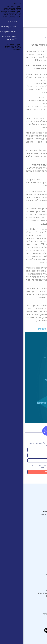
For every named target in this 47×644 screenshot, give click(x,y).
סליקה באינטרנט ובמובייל (31, 575)
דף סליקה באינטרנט (33, 583)
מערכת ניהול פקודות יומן (31, 596)
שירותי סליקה (35, 567)
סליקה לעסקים (35, 570)
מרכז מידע (36, 541)
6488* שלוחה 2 (23, 514)
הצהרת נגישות (35, 617)
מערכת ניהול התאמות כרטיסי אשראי (27, 593)
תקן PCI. (15, 60)
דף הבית (41, 37)
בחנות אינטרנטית (18, 74)
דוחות (38, 598)
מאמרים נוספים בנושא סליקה (30, 614)
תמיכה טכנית (35, 546)
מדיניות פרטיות (35, 551)
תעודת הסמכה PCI (33, 535)
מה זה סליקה (35, 606)
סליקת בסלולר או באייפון (31, 577)
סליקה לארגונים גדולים (32, 572)
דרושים (37, 554)
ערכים (38, 556)
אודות (38, 559)
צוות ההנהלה (35, 538)
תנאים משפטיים (34, 549)
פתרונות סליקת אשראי (33, 357)
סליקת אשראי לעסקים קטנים (29, 403)
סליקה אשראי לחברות (33, 380)
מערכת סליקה (35, 533)
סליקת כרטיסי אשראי (33, 580)
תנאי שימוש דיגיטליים (32, 543)
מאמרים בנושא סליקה (32, 609)
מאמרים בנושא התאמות (32, 611)
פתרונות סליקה (34, 564)
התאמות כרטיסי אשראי (31, 590)
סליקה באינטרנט (35, 334)
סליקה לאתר (35, 585)
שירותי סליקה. (23, 224)
